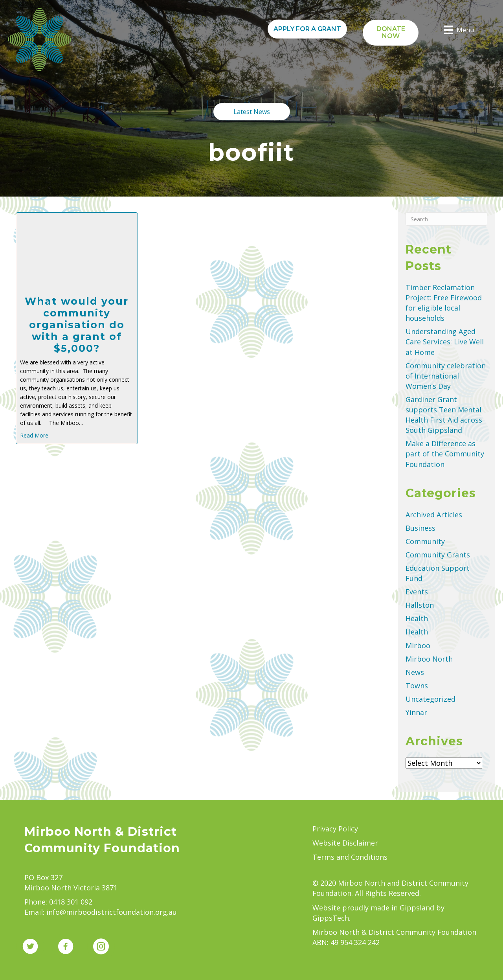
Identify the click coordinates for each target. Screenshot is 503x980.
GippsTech (331, 918)
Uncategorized (430, 699)
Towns (417, 686)
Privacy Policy (335, 829)
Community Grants (438, 555)
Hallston (420, 605)
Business (420, 528)
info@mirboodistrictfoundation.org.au (112, 912)
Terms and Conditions (350, 857)
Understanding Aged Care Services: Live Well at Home (445, 342)
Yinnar (416, 712)
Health (417, 618)
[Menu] (459, 30)
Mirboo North (429, 659)
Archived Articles (434, 515)
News (415, 672)
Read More (34, 435)
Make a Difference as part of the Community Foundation (445, 454)
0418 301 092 (71, 902)
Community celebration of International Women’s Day (446, 376)
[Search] (446, 219)
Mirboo (418, 645)
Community (425, 541)
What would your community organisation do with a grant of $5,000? (77, 325)
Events (417, 592)
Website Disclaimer (345, 843)
